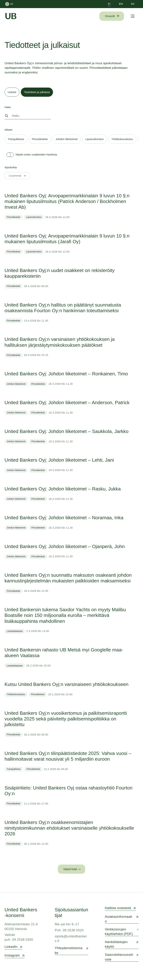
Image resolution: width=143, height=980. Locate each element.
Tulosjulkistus (14, 769)
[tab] (12, 92)
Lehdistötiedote (15, 631)
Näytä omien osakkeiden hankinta (31, 155)
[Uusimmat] (17, 176)
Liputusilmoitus (34, 217)
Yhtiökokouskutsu (16, 694)
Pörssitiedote (14, 217)
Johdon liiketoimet (16, 384)
